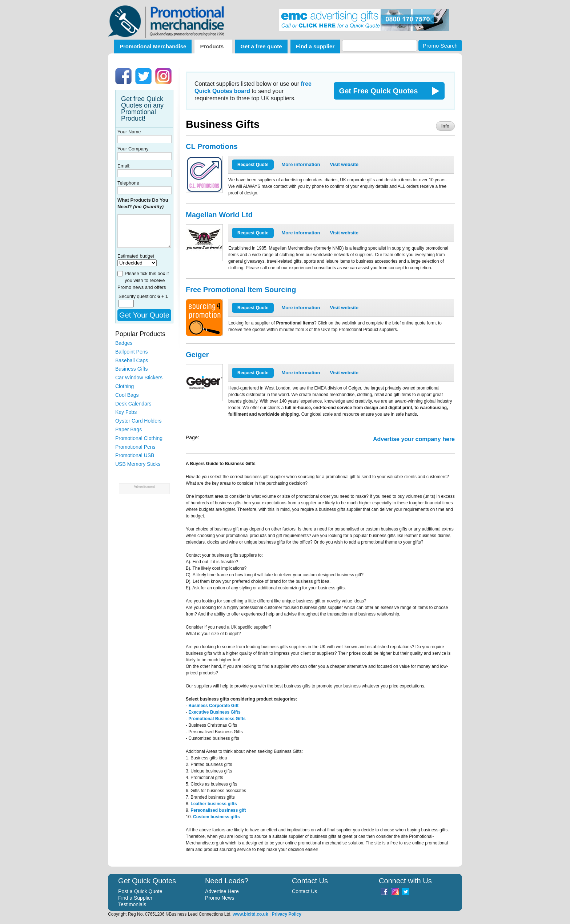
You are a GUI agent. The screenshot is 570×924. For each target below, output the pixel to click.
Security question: (138, 296)
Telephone (128, 183)
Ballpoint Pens (132, 352)
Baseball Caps (132, 360)
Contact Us (304, 891)
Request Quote (253, 165)
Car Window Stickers (139, 378)
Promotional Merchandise (153, 46)
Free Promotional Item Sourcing (241, 290)
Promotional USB (135, 455)
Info (445, 126)
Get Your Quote (144, 315)
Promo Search (440, 46)
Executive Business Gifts (214, 712)
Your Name (129, 132)
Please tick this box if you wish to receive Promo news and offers (143, 280)
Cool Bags (127, 395)
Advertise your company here (414, 439)
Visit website (344, 164)
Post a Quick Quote (140, 891)
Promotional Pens (135, 447)
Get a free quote (261, 46)
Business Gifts (131, 369)
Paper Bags (129, 429)
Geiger (197, 355)
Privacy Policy (286, 914)
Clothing (125, 386)
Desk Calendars (133, 404)
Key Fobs (126, 412)
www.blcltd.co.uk (250, 914)
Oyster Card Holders (139, 421)
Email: (124, 166)
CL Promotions (212, 146)
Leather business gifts (214, 804)
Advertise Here (222, 891)
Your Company (133, 149)
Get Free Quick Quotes (379, 91)
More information (301, 164)
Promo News (220, 898)
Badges (124, 343)
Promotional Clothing (139, 438)
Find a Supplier (135, 898)
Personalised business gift (218, 810)
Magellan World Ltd (219, 215)
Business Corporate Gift (213, 706)
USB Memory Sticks (138, 464)
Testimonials (132, 904)
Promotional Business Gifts (217, 719)
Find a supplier (315, 46)
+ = (165, 296)
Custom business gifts (216, 817)
